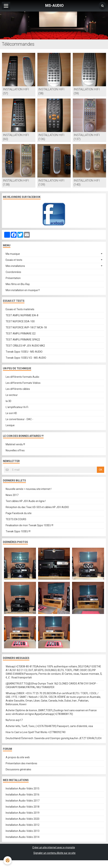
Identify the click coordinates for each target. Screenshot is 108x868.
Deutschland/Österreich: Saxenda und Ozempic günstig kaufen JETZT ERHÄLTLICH (54, 738)
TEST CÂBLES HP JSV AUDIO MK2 (25, 346)
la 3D (8, 401)
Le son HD (11, 413)
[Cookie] (8, 860)
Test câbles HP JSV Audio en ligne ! (26, 501)
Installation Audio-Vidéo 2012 (23, 825)
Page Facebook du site (19, 513)
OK (101, 470)
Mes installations (15, 266)
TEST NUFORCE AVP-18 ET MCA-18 (26, 327)
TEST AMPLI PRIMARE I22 (21, 334)
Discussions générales (18, 769)
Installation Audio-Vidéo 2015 (23, 789)
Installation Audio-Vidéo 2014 (23, 837)
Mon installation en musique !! (23, 290)
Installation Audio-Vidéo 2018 (23, 807)
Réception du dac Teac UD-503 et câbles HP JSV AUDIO (37, 507)
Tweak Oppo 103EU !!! (18, 531)
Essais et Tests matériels (20, 309)
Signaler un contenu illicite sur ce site (54, 853)
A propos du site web (18, 757)
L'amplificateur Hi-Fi (17, 407)
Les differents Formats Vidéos (23, 383)
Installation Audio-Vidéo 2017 (23, 801)
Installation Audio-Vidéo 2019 (23, 813)
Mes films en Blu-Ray (18, 284)
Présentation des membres (21, 763)
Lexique (10, 425)
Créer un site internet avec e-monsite (54, 847)
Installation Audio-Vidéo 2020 (23, 819)
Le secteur (12, 395)
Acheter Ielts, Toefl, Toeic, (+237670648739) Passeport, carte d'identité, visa (49, 726)
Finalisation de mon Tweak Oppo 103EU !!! (29, 525)
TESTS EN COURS (16, 519)
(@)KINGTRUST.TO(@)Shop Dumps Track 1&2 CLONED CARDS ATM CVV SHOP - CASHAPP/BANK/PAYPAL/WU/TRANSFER (52, 685)
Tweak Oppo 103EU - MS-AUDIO (24, 352)
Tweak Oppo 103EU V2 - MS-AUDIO (26, 358)
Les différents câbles (18, 389)
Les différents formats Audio (22, 377)
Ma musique (13, 254)
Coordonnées (13, 272)
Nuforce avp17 (14, 720)
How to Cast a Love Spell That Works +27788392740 (36, 732)
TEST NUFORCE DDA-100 (20, 321)
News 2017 (12, 495)
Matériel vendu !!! (15, 444)
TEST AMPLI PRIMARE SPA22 (23, 340)
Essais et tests (14, 260)
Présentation (13, 278)
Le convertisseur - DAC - (19, 419)
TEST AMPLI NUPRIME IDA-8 (22, 315)
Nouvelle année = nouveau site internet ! (29, 489)
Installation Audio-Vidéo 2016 (23, 795)
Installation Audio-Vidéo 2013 (23, 831)
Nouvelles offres (15, 450)
